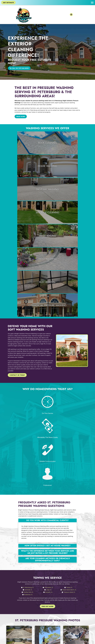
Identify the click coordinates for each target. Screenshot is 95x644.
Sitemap (51, 625)
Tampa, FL (69, 416)
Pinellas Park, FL (28, 421)
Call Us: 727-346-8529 (20, 68)
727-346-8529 (37, 622)
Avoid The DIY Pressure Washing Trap (27, 541)
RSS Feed (52, 627)
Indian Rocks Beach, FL (69, 419)
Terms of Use (53, 623)
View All (72, 630)
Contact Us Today (18, 282)
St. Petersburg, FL (28, 416)
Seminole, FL (28, 419)
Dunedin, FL (49, 421)
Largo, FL (49, 419)
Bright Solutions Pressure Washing (17, 641)
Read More (21, 117)
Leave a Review (54, 617)
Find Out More (48, 435)
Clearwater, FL (49, 416)
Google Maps (53, 615)
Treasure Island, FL (69, 421)
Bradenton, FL (28, 423)
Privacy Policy (53, 621)
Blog (50, 619)
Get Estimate (9, 3)
